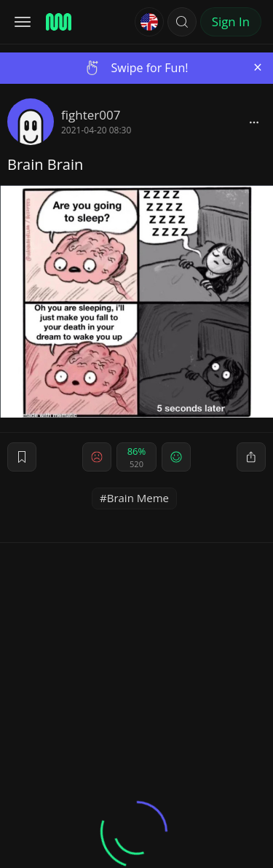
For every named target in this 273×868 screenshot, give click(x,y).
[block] (254, 122)
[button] (182, 22)
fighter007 (91, 115)
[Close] (258, 67)
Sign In (231, 21)
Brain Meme (138, 498)
